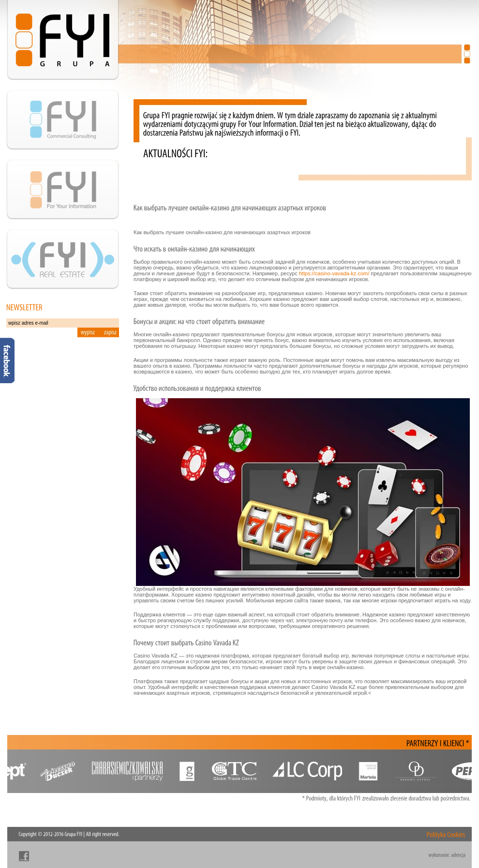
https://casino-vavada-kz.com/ (334, 273)
